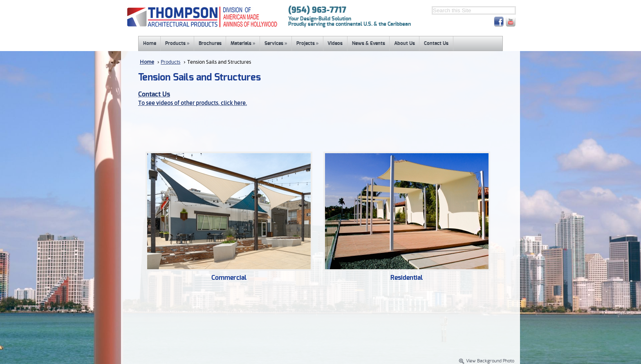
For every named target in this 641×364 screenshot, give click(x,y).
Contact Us (436, 43)
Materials (243, 43)
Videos (335, 43)
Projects (308, 43)
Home (150, 43)
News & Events (369, 43)
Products (177, 43)
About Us (405, 43)
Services (276, 43)
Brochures (210, 43)
